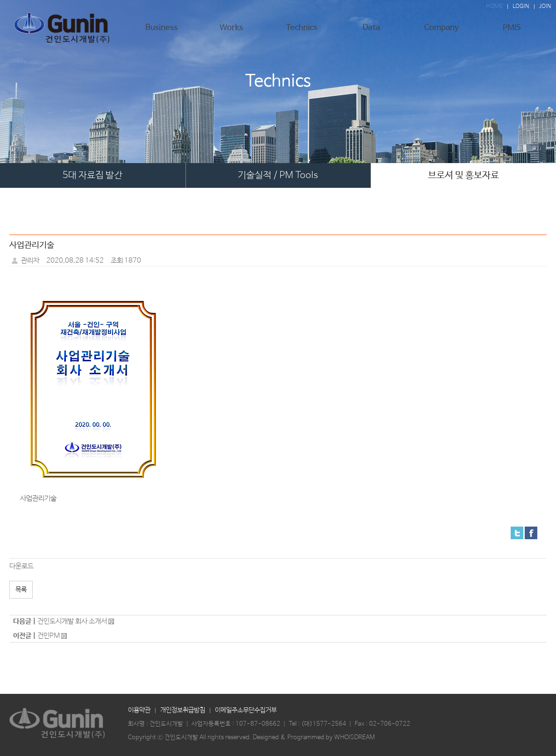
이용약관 (139, 710)
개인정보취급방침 (183, 710)
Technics (301, 31)
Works (231, 31)
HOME (494, 7)
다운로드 (21, 566)
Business (161, 31)
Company (442, 31)
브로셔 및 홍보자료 (463, 175)
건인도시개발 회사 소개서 (72, 621)
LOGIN (521, 7)
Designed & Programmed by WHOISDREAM (314, 738)
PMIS (512, 31)
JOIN (545, 7)
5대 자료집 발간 (93, 175)
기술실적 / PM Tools (278, 175)
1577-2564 (329, 724)
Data (371, 31)
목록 (21, 590)
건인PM (49, 636)
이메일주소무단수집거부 (246, 710)
